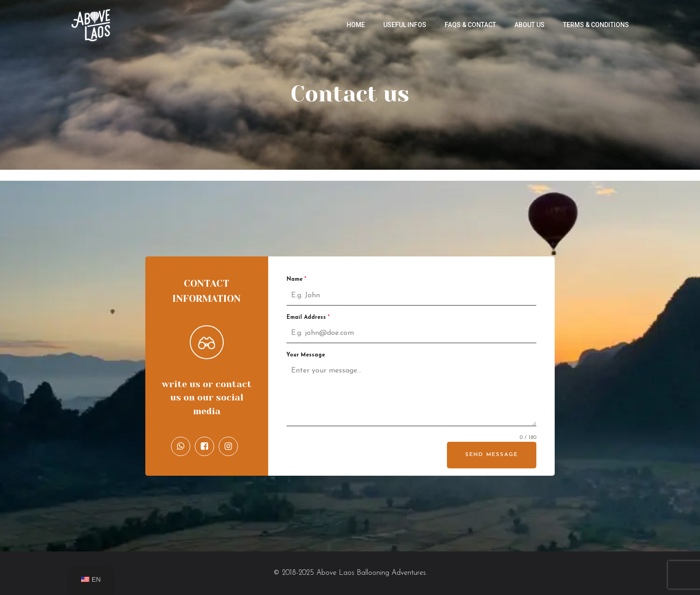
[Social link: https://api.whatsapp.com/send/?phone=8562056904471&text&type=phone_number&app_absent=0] (183, 446)
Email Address (308, 317)
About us (529, 25)
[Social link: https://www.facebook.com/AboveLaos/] (207, 446)
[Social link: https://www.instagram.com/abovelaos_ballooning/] (231, 446)
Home (356, 25)
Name (296, 279)
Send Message (492, 455)
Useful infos (405, 25)
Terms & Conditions (596, 25)
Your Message (306, 355)
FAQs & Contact (470, 25)
